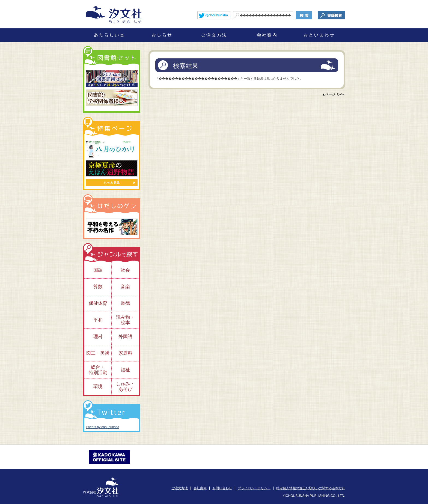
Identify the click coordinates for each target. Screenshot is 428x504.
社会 (125, 270)
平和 (98, 320)
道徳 (125, 303)
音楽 (125, 287)
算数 (98, 287)
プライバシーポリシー (254, 488)
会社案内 (200, 488)
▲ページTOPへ (334, 94)
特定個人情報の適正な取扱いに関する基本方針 (311, 488)
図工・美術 (98, 353)
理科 (98, 337)
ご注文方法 (180, 488)
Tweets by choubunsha (102, 427)
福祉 (125, 370)
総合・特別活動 (98, 370)
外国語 (125, 337)
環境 (98, 387)
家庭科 (125, 353)
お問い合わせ (222, 488)
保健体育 (98, 303)
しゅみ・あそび (125, 387)
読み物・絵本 (125, 320)
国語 (98, 270)
